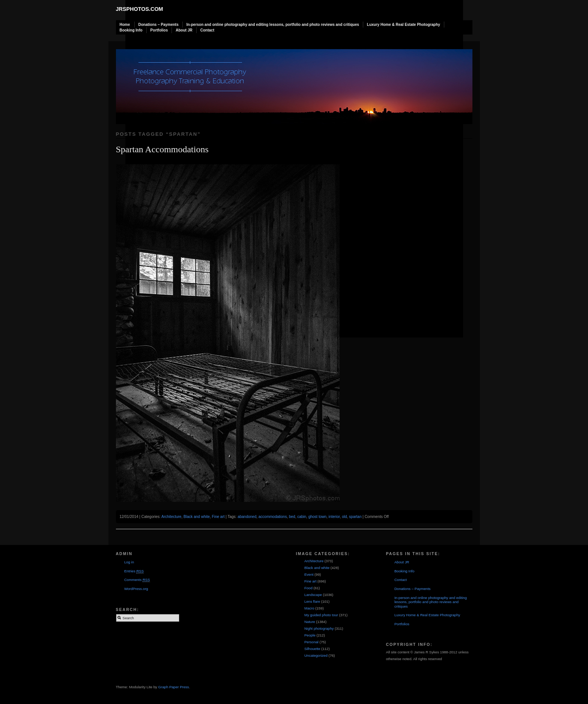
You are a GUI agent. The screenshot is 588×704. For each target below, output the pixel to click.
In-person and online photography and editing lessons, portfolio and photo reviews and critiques (273, 25)
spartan (355, 517)
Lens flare (312, 601)
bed (292, 517)
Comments (137, 580)
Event (309, 574)
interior (334, 517)
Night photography (319, 628)
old (344, 517)
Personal (311, 642)
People (310, 635)
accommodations (273, 517)
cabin (302, 517)
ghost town (317, 517)
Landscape (313, 595)
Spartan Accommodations (162, 149)
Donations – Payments (159, 25)
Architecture (171, 517)
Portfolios (159, 30)
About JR (184, 30)
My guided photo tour (321, 615)
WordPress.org (136, 589)
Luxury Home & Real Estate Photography (404, 25)
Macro (309, 608)
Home (125, 25)
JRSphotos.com (140, 9)
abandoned (247, 517)
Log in (129, 562)
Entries (134, 571)
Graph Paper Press (174, 687)
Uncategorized (316, 655)
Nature (310, 622)
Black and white (197, 517)
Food (308, 588)
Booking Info (131, 30)
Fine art (218, 517)
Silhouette (312, 649)
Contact (207, 30)
